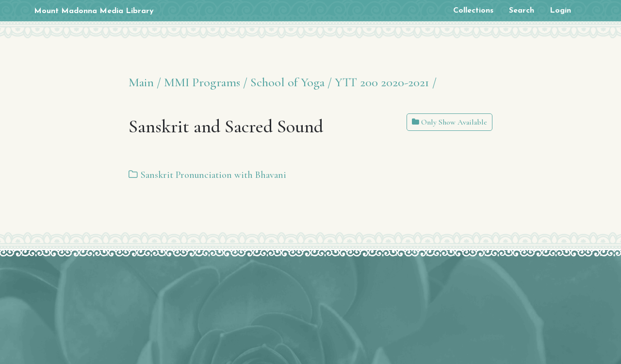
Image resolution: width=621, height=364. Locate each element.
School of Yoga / (291, 82)
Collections (473, 11)
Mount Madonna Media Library (94, 11)
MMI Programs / (206, 82)
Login (560, 11)
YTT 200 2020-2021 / (386, 82)
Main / (145, 82)
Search (522, 11)
